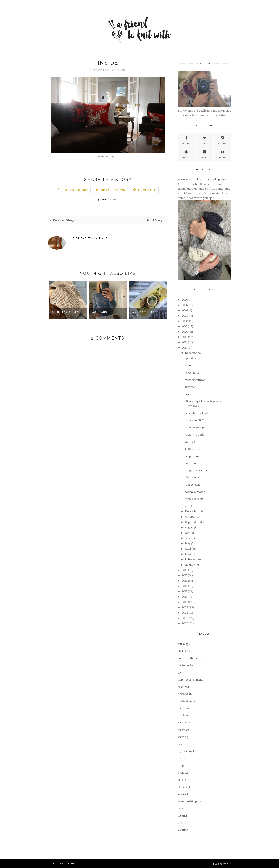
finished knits (186, 701)
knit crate (184, 723)
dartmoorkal (186, 665)
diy (180, 673)
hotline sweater (195, 492)
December (192, 353)
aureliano (100, 312)
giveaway (184, 708)
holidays (183, 715)
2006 (185, 623)
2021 (185, 326)
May (188, 543)
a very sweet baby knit (145, 314)
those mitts (192, 373)
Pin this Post (148, 190)
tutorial (182, 816)
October (191, 517)
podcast (183, 758)
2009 (185, 607)
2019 (185, 337)
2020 (185, 332)
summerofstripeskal (190, 801)
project (182, 766)
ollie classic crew (66, 312)
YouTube (222, 154)
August (190, 527)
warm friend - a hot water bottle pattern (203, 179)
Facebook (187, 140)
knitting (183, 737)
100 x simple (192, 477)
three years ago (195, 427)
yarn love (190, 506)
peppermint (192, 456)
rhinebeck (184, 787)
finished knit (186, 694)
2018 (185, 342)
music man (191, 463)
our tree (190, 442)
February (191, 559)
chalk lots (184, 651)
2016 (185, 570)
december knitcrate (197, 413)
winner (189, 365)
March (189, 554)
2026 (185, 300)
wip (180, 823)
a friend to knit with (91, 238)
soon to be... (192, 449)
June (188, 538)
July (188, 533)
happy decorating (196, 470)
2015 (185, 575)
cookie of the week (190, 658)
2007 (185, 618)
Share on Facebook (75, 190)
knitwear (190, 387)
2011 (185, 597)
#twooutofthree (195, 380)
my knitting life (188, 751)
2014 (185, 581)
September (193, 522)
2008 (185, 613)
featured (113, 199)
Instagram (222, 140)
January (190, 565)
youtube (183, 830)
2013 (185, 586)
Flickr (204, 154)
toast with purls (194, 435)
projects (183, 773)
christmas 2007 (194, 420)
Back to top (222, 864)
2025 (185, 305)
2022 (185, 321)
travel (181, 808)
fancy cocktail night (190, 680)
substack (183, 794)
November (192, 511)
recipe (182, 780)
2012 (185, 591)
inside (188, 394)
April (188, 549)
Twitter (204, 140)
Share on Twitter (114, 190)
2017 (185, 348)
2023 (185, 316)
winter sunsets (194, 499)
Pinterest (187, 154)
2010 (185, 602)
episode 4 (191, 358)
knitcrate (184, 730)
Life (180, 744)
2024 (185, 310)
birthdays (184, 644)
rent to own (192, 485)
